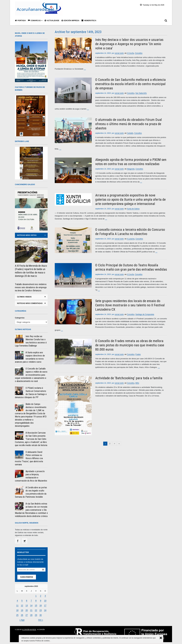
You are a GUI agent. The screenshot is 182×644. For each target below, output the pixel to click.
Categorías (20, 318)
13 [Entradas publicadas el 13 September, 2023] (27, 605)
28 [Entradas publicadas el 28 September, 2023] (31, 614)
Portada (20, 20)
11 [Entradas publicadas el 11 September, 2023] (17, 605)
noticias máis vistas (27, 235)
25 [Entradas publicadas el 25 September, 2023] (17, 614)
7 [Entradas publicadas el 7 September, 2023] (31, 600)
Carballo (130, 133)
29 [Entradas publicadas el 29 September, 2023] (36, 614)
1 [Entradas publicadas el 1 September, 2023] (36, 596)
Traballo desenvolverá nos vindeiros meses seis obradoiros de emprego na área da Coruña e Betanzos (31, 287)
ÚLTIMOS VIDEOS (24, 297)
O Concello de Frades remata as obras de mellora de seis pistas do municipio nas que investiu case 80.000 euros (130, 344)
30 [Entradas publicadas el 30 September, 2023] (41, 614)
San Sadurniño (141, 93)
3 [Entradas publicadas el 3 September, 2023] (45, 596)
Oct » (41, 619)
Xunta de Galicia (133, 208)
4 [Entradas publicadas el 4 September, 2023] (17, 600)
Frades (138, 354)
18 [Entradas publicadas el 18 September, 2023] (17, 610)
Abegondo (131, 168)
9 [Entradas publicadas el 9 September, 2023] (41, 600)
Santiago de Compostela (145, 314)
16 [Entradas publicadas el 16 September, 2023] (41, 605)
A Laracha (131, 238)
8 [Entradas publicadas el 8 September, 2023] (36, 600)
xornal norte (119, 53)
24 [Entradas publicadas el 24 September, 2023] (45, 610)
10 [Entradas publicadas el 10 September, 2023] (45, 600)
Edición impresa (70, 20)
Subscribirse (27, 577)
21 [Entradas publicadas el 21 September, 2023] (31, 610)
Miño (137, 382)
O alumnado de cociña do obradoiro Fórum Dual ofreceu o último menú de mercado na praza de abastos (129, 124)
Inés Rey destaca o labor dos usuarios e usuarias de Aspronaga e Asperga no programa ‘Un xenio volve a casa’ (129, 44)
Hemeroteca (89, 20)
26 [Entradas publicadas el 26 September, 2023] (22, 614)
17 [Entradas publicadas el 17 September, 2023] (45, 605)
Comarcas (34, 20)
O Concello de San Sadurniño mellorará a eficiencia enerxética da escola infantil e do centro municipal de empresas (130, 84)
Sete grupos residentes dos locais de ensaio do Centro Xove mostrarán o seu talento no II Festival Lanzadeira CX (130, 304)
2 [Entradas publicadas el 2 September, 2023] (41, 596)
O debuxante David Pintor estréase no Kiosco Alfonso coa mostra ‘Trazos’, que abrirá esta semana (29, 458)
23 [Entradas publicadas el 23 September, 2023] (41, 610)
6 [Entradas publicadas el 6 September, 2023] (27, 600)
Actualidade (52, 20)
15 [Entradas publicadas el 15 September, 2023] (36, 605)
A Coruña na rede (29, 629)
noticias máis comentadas (30, 303)
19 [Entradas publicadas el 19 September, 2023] (22, 610)
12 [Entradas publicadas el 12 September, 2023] (22, 605)
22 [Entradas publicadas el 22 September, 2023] (36, 610)
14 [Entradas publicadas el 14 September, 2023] (31, 605)
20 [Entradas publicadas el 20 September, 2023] (27, 610)
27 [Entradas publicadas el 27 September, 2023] (27, 614)
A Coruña (130, 53)
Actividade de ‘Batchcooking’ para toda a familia (129, 377)
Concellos (139, 53)
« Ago (22, 619)
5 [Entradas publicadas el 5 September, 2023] (22, 600)
